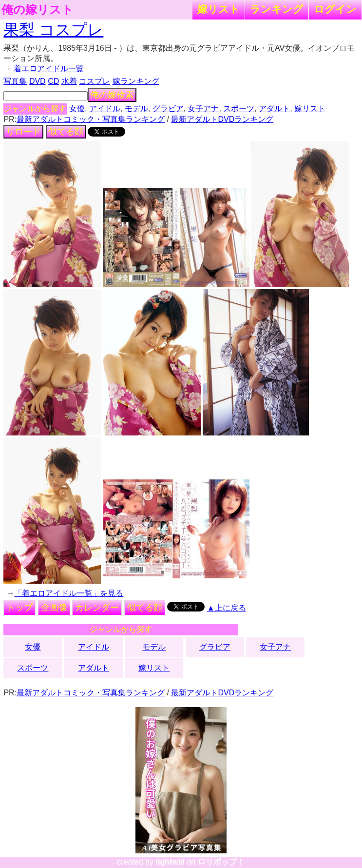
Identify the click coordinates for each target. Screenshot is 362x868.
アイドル (105, 108)
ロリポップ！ (221, 862)
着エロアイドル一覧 (49, 69)
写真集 (15, 81)
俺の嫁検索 (112, 95)
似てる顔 (66, 132)
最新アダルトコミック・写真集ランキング (91, 119)
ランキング (277, 9)
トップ (19, 608)
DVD (38, 81)
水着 (69, 81)
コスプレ (95, 81)
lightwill (170, 862)
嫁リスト (219, 9)
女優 (77, 108)
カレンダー (97, 608)
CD (53, 81)
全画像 (54, 608)
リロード (23, 132)
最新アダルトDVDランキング (222, 119)
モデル (136, 108)
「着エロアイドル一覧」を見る (69, 593)
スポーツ (239, 108)
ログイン (335, 9)
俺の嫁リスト (38, 10)
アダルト (274, 108)
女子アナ (203, 108)
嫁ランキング (136, 81)
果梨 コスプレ (53, 30)
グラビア (168, 108)
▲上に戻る (227, 608)
